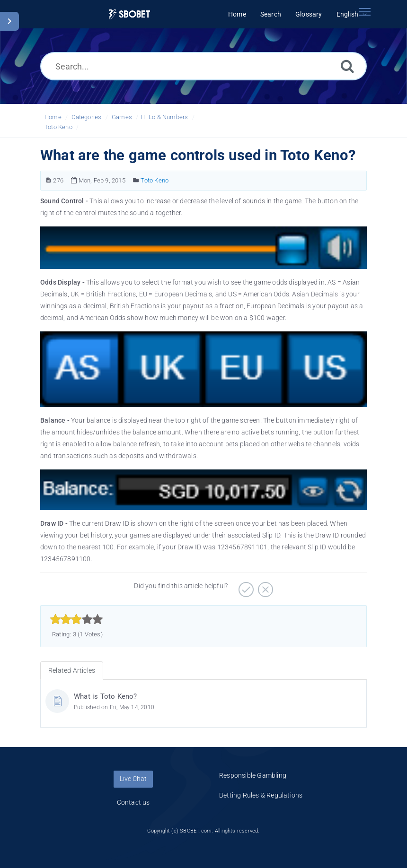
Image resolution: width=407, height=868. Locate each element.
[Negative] (264, 586)
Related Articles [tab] (72, 670)
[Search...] (203, 66)
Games (122, 117)
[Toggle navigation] (364, 12)
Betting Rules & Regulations (261, 795)
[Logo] (130, 14)
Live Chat (133, 779)
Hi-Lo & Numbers (164, 117)
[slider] (76, 619)
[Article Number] (49, 180)
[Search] (347, 66)
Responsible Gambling (253, 775)
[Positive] (245, 586)
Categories (86, 117)
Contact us (133, 802)
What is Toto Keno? (106, 696)
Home (53, 117)
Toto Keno (58, 127)
